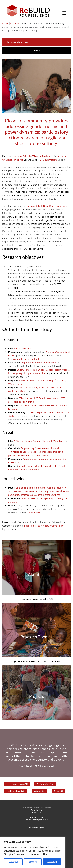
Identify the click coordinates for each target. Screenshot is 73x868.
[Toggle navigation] (64, 11)
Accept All (52, 862)
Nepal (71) (58, 791)
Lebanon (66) (39, 791)
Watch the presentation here (28, 359)
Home (5, 23)
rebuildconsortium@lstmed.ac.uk (37, 820)
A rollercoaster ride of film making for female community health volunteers (37, 468)
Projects (15, 23)
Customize (13, 862)
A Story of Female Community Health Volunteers (39, 441)
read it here (34, 513)
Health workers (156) (16, 791)
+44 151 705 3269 (36, 817)
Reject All (33, 862)
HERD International (48, 160)
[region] (33, 852)
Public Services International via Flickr (44, 526)
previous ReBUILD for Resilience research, (48, 206)
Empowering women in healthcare (39, 362)
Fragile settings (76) (45, 784)
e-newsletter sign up (36, 828)
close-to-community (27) (17, 784)
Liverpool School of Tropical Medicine (32, 156)
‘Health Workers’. (23, 348)
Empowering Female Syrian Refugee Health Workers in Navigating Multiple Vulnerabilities (39, 371)
